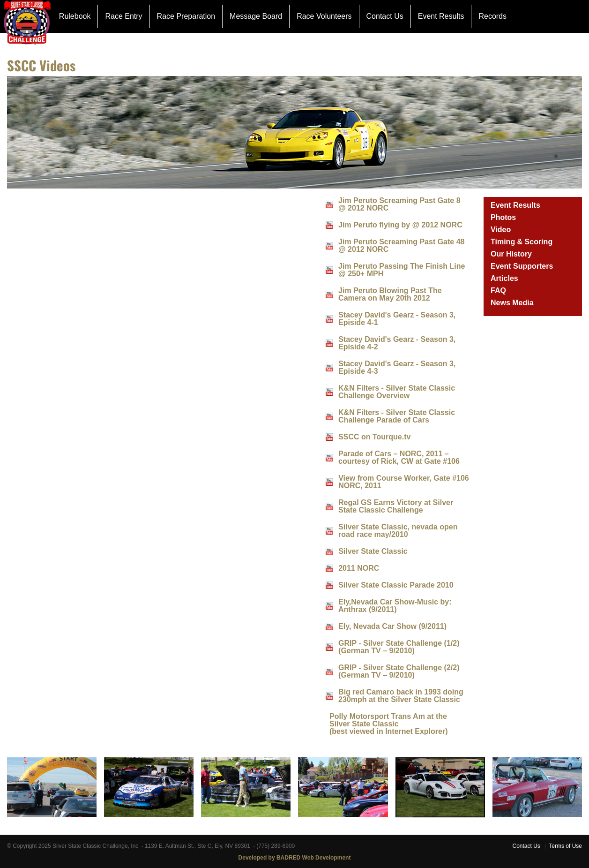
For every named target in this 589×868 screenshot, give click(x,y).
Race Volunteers (324, 16)
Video (501, 230)
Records (492, 16)
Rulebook (75, 16)
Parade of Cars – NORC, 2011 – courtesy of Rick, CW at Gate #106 (399, 457)
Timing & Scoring (522, 242)
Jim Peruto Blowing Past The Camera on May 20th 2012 (390, 294)
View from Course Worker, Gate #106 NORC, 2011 (404, 482)
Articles (504, 278)
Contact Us (385, 16)
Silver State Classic (373, 551)
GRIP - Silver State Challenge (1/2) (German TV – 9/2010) (399, 647)
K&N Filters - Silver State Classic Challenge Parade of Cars (397, 416)
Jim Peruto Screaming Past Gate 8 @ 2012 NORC (399, 204)
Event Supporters (522, 266)
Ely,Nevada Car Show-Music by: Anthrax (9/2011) (395, 606)
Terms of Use (565, 846)
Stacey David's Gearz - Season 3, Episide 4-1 (397, 319)
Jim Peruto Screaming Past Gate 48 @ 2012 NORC (401, 245)
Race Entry (123, 16)
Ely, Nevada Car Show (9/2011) (392, 626)
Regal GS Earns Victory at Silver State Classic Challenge (396, 506)
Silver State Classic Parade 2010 (396, 585)
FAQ (498, 291)
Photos (503, 217)
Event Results (441, 16)
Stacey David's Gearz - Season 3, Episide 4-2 (397, 343)
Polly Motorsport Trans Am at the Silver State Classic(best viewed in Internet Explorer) (389, 724)
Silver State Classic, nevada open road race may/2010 (398, 531)
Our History (511, 254)
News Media (512, 303)
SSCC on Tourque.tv (374, 437)
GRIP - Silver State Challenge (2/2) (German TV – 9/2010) (399, 671)
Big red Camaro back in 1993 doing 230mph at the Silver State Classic (401, 696)
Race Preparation (186, 16)
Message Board (256, 16)
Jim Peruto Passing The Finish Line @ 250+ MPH (402, 270)
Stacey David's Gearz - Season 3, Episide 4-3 (397, 367)
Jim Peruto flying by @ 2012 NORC (400, 225)
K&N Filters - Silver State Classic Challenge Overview (397, 392)
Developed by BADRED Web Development (295, 858)
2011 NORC (359, 568)
